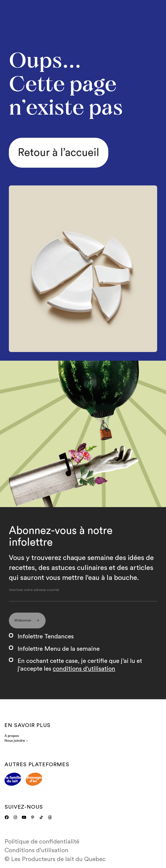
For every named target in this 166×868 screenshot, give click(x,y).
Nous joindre (16, 741)
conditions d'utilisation (84, 669)
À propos (12, 736)
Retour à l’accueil (59, 153)
